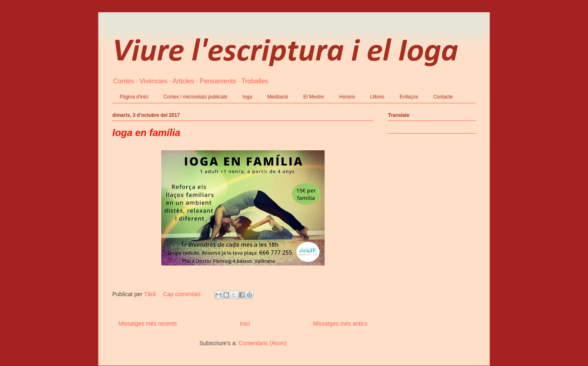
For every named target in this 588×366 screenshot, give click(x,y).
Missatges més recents (148, 324)
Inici (245, 324)
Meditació (277, 97)
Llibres (377, 97)
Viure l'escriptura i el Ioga (285, 52)
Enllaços (409, 97)
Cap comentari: (183, 294)
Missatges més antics (340, 324)
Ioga (247, 97)
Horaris (347, 97)
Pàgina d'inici (134, 97)
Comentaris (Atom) (262, 343)
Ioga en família (146, 133)
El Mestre (314, 97)
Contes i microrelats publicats (195, 97)
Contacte (443, 97)
